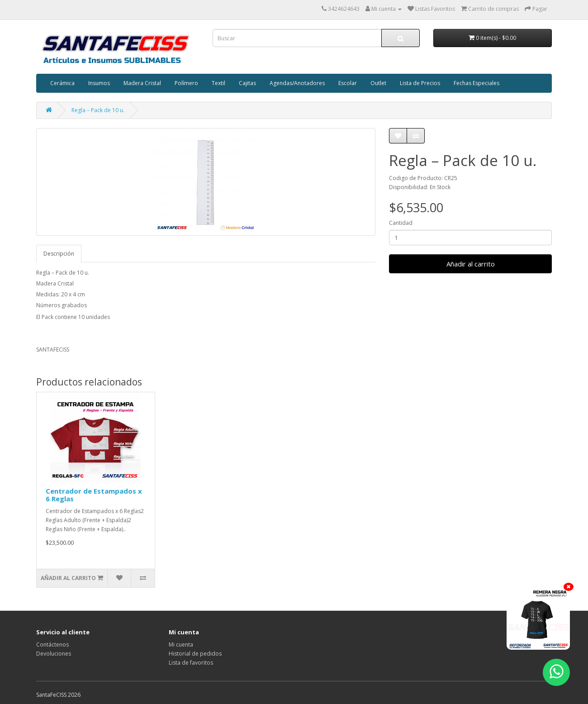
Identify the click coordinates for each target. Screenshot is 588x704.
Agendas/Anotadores (297, 83)
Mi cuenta (181, 645)
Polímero (186, 83)
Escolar (348, 83)
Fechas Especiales (477, 83)
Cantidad (401, 223)
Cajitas (247, 83)
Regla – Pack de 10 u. (98, 110)
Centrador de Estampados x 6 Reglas (94, 495)
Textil (218, 83)
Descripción (59, 254)
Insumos (99, 83)
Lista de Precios (420, 83)
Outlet (378, 83)
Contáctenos (52, 645)
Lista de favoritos (191, 663)
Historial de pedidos (195, 654)
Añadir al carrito (471, 264)
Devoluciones (54, 654)
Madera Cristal (142, 83)
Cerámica (62, 83)
